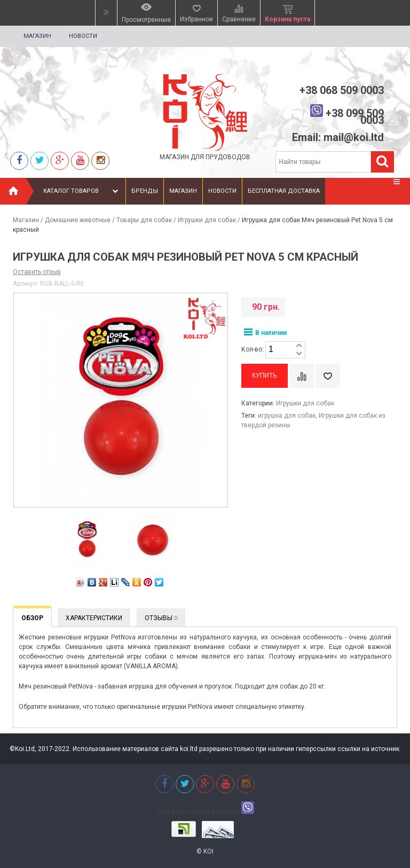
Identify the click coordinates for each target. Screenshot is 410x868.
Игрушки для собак (207, 220)
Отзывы (161, 618)
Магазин (37, 36)
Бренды (145, 191)
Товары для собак (144, 220)
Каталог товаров (82, 191)
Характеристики (94, 618)
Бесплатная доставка (284, 191)
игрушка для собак (287, 416)
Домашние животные (78, 220)
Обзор (32, 618)
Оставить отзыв (37, 272)
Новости (83, 36)
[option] (87, 541)
